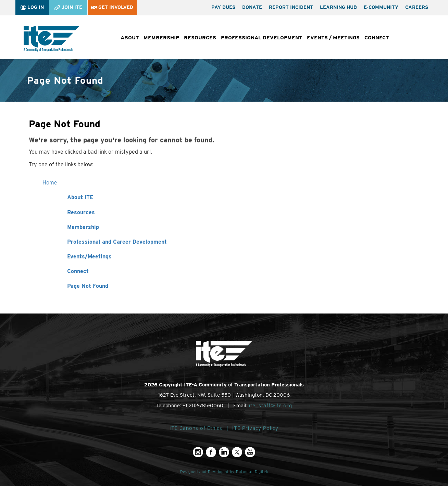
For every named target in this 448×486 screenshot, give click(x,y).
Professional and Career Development (117, 242)
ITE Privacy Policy (255, 428)
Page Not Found (88, 286)
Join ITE (68, 7)
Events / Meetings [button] (333, 38)
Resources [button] (200, 38)
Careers (417, 7)
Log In (32, 7)
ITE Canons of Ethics (196, 428)
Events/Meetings (89, 257)
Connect (78, 271)
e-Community (381, 7)
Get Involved (112, 7)
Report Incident (291, 7)
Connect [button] (377, 38)
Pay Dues (223, 7)
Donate (252, 7)
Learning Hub (338, 7)
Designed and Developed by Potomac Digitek (224, 472)
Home (50, 183)
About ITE (80, 197)
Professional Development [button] (262, 38)
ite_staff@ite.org (271, 406)
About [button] (130, 38)
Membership (83, 227)
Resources (81, 212)
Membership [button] (161, 38)
